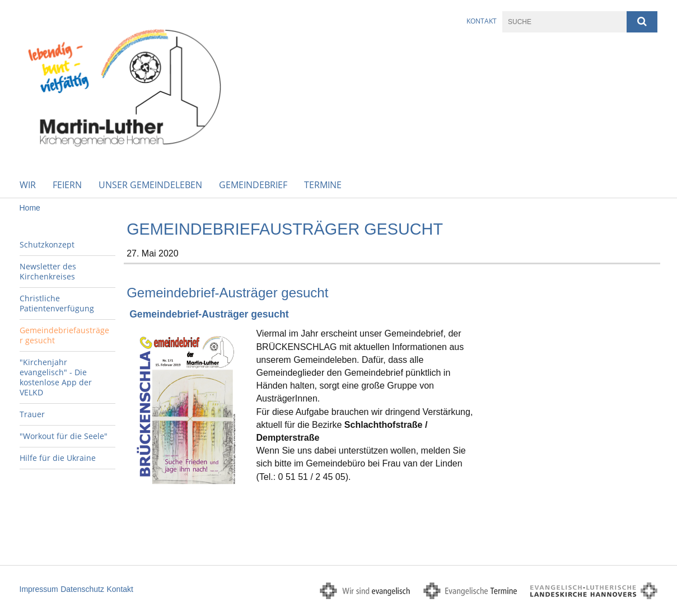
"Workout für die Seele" (64, 436)
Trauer (32, 414)
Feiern (67, 185)
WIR (28, 185)
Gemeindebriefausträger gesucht (64, 335)
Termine (323, 185)
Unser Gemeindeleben (150, 185)
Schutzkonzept (47, 244)
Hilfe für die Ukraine (58, 458)
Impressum (39, 589)
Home (30, 208)
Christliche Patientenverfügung (57, 303)
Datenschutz (82, 589)
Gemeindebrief (253, 185)
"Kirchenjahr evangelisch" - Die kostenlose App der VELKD (56, 377)
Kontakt (482, 21)
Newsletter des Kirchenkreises (48, 271)
